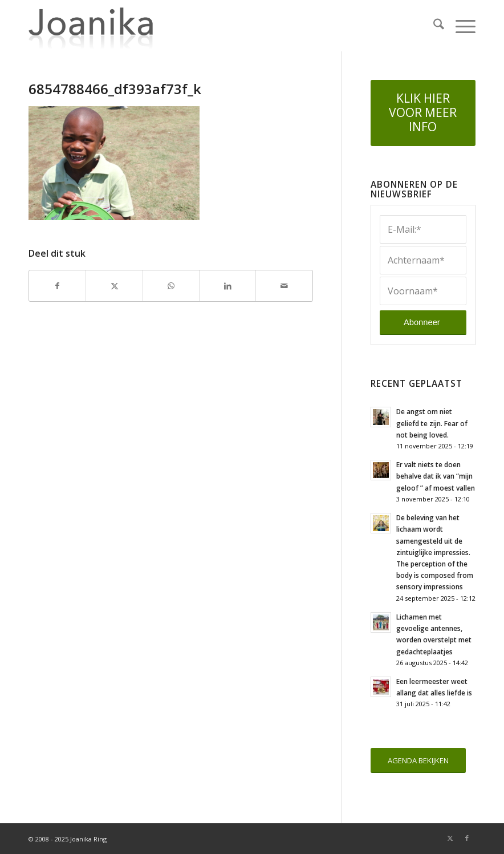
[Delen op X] (114, 286)
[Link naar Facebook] (467, 838)
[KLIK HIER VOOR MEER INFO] (423, 113)
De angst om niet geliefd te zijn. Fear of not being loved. (432, 423)
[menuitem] (433, 26)
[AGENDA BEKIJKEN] (418, 761)
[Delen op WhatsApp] (171, 286)
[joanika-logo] (91, 26)
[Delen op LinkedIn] (227, 286)
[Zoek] (433, 26)
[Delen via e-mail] (284, 286)
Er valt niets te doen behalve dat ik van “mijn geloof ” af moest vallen (436, 476)
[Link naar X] (450, 838)
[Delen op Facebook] (57, 286)
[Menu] (460, 26)
